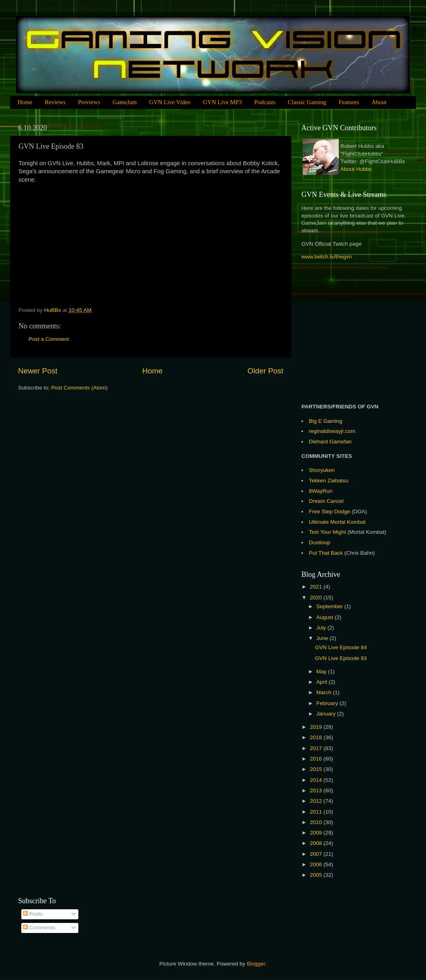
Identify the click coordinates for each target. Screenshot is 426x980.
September (330, 606)
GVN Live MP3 (222, 102)
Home (25, 102)
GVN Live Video (170, 102)
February (328, 703)
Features (349, 102)
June (323, 638)
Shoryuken (322, 470)
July (322, 628)
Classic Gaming (307, 102)
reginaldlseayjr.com (332, 431)
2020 (317, 598)
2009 (317, 833)
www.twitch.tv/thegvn (327, 257)
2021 (317, 587)
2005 (317, 875)
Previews (89, 102)
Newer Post (38, 371)
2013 (317, 790)
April (323, 682)
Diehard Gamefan (331, 442)
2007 (317, 854)
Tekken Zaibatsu (329, 481)
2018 (317, 737)
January (327, 714)
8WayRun (321, 491)
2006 (317, 864)
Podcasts (265, 102)
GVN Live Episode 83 (341, 658)
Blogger (256, 964)
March (325, 692)
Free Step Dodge (330, 512)
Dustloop (320, 542)
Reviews (55, 102)
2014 (317, 780)
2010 (317, 822)
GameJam (125, 102)
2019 (317, 727)
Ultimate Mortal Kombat (337, 522)
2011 (317, 812)
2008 (317, 843)
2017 (317, 748)
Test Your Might (328, 532)
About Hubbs (356, 169)
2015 (317, 769)
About (379, 102)
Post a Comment (49, 339)
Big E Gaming (326, 421)
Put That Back (327, 553)
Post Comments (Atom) (80, 388)
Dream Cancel (326, 501)
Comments (39, 928)
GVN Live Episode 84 (341, 647)
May (322, 671)
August (326, 617)
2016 (317, 759)
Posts (33, 914)
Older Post (265, 371)
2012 (317, 801)
